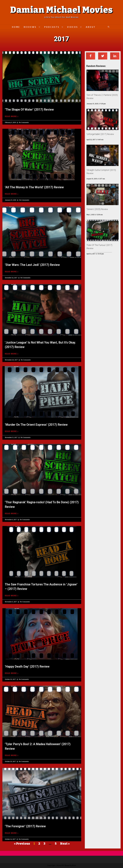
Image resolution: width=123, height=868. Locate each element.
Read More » (12, 116)
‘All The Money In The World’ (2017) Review (34, 187)
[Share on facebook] (91, 56)
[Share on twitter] (103, 56)
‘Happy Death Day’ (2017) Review (27, 667)
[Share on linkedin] (115, 56)
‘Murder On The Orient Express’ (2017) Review (36, 425)
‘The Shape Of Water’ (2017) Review (29, 110)
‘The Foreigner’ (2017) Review (25, 826)
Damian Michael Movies (61, 10)
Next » (65, 844)
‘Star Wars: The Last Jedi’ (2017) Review (32, 265)
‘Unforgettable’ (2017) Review (100, 134)
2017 (61, 39)
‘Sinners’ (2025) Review (97, 209)
